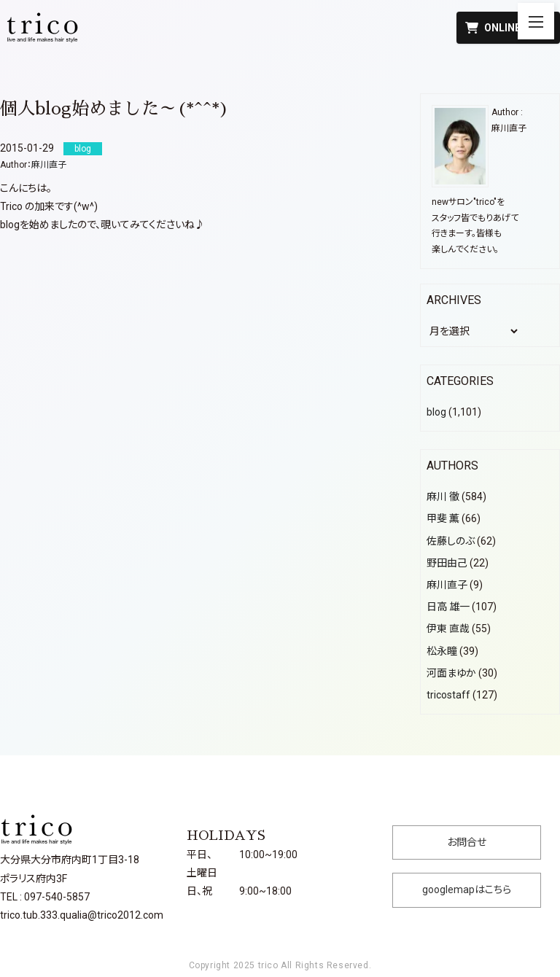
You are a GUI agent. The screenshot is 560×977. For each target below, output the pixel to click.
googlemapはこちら (467, 890)
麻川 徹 (443, 497)
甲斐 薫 (443, 518)
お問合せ (467, 842)
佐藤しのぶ (451, 541)
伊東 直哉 (448, 628)
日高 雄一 (448, 607)
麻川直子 (49, 165)
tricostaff (448, 695)
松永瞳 (442, 651)
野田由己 (447, 563)
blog (436, 412)
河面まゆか (451, 673)
